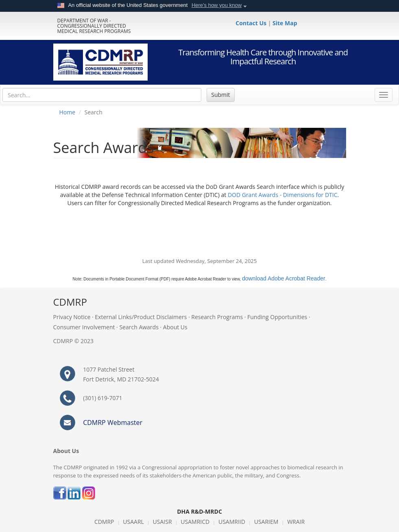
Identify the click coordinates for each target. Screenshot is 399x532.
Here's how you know (217, 5)
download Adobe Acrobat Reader (284, 278)
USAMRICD (195, 522)
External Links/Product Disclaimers (141, 317)
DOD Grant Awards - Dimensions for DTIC (283, 195)
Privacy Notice (72, 317)
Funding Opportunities (277, 317)
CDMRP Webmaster (113, 423)
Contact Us (252, 23)
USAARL (133, 522)
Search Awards (139, 327)
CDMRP (104, 522)
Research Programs (217, 317)
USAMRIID (232, 522)
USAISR (162, 522)
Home (68, 112)
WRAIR (296, 522)
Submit (220, 95)
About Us (175, 327)
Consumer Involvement (84, 327)
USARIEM (266, 522)
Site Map (285, 23)
